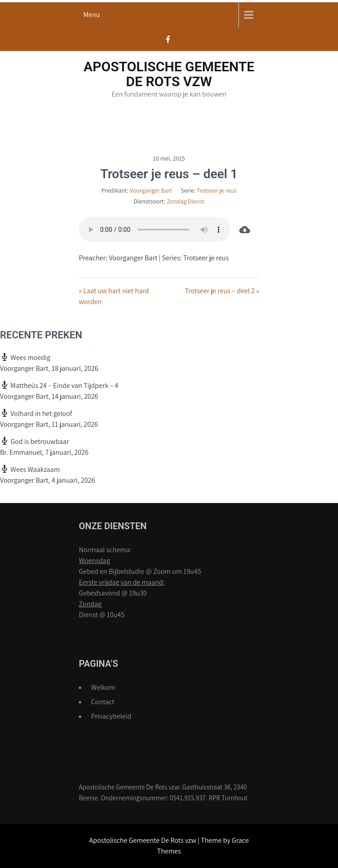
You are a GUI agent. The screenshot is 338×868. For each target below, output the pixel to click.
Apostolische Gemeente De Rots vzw (169, 74)
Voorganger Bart (151, 190)
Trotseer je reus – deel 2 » (222, 291)
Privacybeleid (111, 716)
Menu (92, 15)
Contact (103, 702)
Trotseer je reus (217, 190)
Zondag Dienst (186, 201)
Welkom (103, 687)
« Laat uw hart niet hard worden (114, 296)
